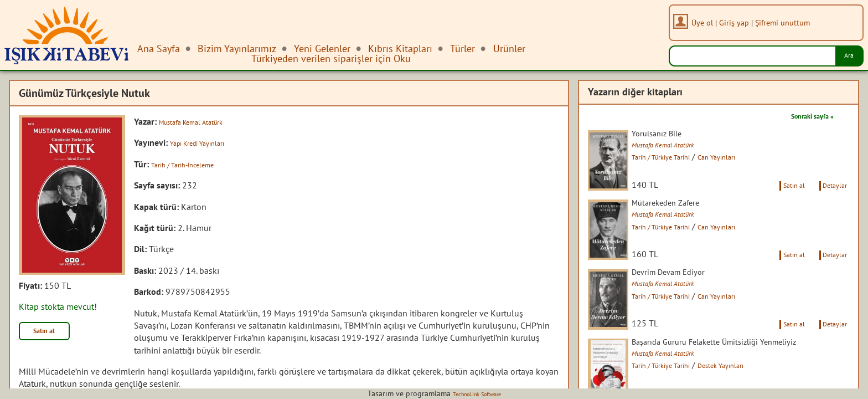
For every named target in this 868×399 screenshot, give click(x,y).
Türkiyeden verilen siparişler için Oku (331, 58)
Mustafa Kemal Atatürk (201, 121)
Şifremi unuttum (789, 22)
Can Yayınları (753, 159)
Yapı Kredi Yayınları (206, 142)
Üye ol (709, 22)
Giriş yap (741, 22)
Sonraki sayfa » (803, 115)
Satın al (52, 334)
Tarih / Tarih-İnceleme (192, 164)
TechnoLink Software (477, 393)
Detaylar (831, 204)
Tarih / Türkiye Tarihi (683, 159)
